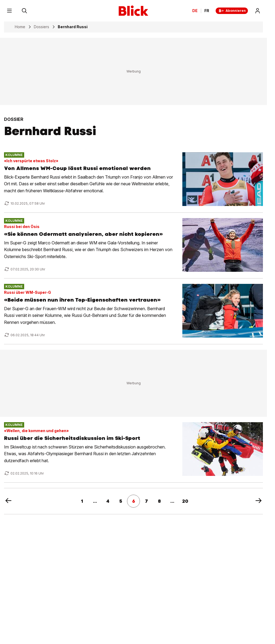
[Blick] (133, 11)
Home (20, 27)
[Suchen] (24, 11)
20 (185, 501)
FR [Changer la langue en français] (207, 11)
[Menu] (9, 11)
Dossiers (41, 27)
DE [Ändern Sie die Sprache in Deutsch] (195, 11)
